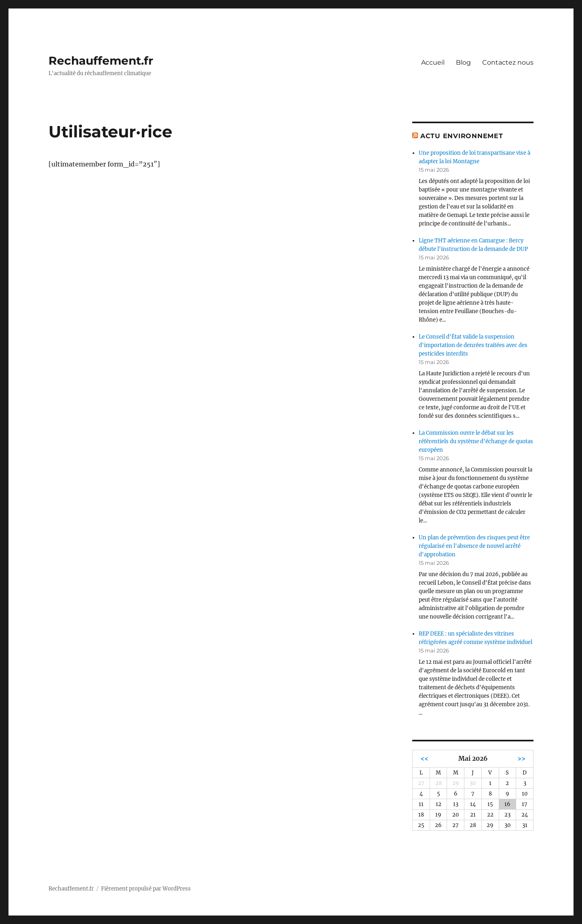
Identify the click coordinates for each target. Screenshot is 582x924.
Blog (463, 62)
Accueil (433, 62)
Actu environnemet (462, 136)
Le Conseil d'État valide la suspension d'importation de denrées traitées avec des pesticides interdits (473, 345)
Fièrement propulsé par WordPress (146, 889)
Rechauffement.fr (101, 61)
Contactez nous (508, 62)
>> (521, 759)
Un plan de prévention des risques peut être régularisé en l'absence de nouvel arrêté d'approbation (474, 546)
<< (424, 759)
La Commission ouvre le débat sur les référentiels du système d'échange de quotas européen (476, 441)
